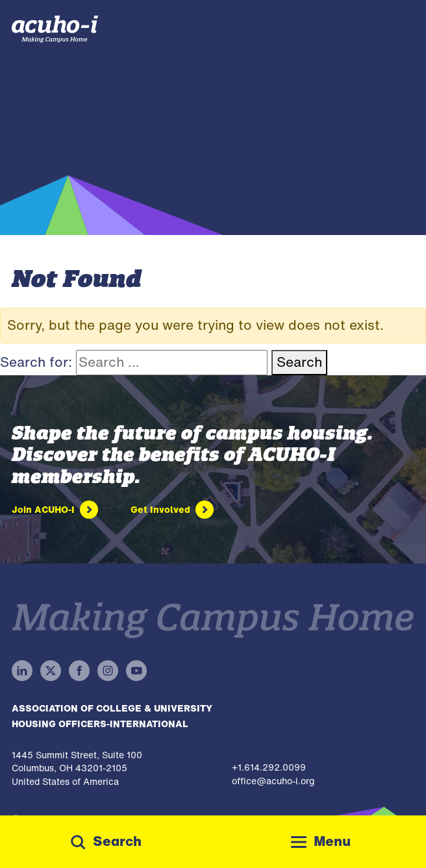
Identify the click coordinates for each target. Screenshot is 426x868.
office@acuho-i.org (273, 781)
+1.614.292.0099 (269, 767)
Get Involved (160, 509)
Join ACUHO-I (43, 509)
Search (299, 362)
